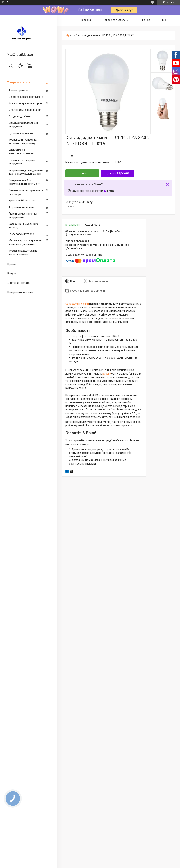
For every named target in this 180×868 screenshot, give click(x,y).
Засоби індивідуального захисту (23, 226)
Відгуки (12, 273)
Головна (86, 20)
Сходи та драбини (20, 116)
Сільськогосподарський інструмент (23, 125)
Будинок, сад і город (21, 133)
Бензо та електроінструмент (26, 97)
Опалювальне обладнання (25, 110)
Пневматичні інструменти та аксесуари (26, 192)
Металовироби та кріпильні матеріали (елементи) (25, 242)
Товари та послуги (19, 82)
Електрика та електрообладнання (21, 152)
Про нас (12, 264)
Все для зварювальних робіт (26, 103)
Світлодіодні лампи (77, 304)
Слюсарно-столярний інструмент (22, 162)
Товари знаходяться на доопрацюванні (23, 253)
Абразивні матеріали (21, 207)
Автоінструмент (19, 90)
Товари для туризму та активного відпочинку (23, 141)
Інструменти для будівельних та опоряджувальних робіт (27, 172)
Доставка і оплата (18, 283)
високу (107, 374)
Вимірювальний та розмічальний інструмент (24, 182)
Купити (82, 173)
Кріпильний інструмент (23, 201)
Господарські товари (21, 234)
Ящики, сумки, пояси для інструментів (24, 215)
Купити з (117, 173)
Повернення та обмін (20, 292)
